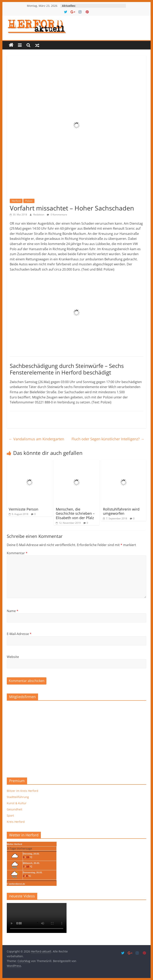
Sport (10, 816)
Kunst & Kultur (17, 803)
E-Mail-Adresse (19, 634)
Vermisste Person (24, 509)
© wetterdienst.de (16, 884)
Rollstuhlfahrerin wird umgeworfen (121, 511)
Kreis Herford (16, 822)
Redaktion (39, 215)
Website (13, 657)
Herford (16, 201)
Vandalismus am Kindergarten (36, 439)
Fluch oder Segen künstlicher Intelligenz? (108, 439)
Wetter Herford (14, 844)
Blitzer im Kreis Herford (23, 791)
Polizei (29, 201)
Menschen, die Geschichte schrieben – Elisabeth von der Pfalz (75, 513)
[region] (76, 738)
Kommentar (17, 553)
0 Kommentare (57, 215)
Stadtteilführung (18, 797)
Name (13, 611)
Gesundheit (15, 809)
